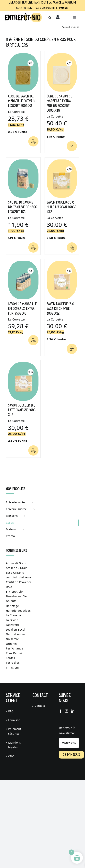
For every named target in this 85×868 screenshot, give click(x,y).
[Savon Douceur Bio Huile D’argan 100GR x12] (62, 162)
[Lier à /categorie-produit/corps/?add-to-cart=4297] (72, 349)
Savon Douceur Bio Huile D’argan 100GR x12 (62, 207)
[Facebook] (60, 711)
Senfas (10, 658)
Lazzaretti (12, 625)
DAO (9, 587)
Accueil (66, 27)
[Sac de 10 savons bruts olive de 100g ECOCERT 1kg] (23, 162)
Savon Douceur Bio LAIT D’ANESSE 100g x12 (22, 410)
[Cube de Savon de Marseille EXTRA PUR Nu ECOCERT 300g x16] (62, 56)
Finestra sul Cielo (18, 596)
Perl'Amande (15, 648)
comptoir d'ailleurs (19, 577)
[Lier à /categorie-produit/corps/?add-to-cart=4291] (33, 340)
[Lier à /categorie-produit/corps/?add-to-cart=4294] (33, 450)
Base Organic (15, 573)
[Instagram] (67, 711)
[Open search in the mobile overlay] (50, 17)
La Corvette (16, 112)
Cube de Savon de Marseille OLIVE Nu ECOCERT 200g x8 (23, 101)
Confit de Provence (19, 582)
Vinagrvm (12, 667)
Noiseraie (12, 639)
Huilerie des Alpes (18, 611)
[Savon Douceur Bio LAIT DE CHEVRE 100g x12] (62, 263)
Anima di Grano (16, 563)
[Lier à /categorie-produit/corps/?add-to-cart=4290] (33, 141)
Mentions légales (15, 745)
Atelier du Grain (17, 568)
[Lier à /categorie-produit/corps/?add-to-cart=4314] (72, 146)
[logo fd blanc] (23, 14)
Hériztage (12, 606)
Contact (40, 706)
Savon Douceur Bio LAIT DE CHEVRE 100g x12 (60, 309)
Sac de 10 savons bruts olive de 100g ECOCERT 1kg (22, 207)
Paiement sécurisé (15, 731)
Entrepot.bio (14, 591)
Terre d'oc (13, 663)
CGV (11, 756)
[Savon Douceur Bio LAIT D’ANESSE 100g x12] (23, 365)
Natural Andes (16, 634)
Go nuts (11, 601)
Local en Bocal (16, 629)
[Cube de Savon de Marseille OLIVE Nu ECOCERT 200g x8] (23, 56)
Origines (12, 644)
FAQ (11, 711)
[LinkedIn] (73, 711)
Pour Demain (15, 653)
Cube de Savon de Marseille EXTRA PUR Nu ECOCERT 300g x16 (59, 103)
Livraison (14, 720)
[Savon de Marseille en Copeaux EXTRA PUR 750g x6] (23, 263)
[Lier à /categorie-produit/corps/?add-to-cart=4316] (33, 247)
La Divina (12, 620)
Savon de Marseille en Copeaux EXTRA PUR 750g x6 (22, 309)
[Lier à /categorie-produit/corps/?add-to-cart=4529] (72, 247)
